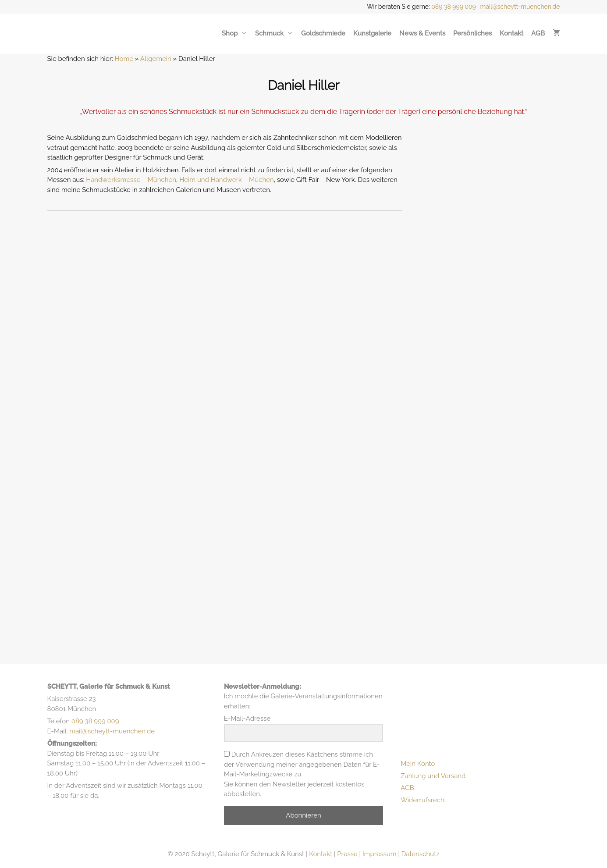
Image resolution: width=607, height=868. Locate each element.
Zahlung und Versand (433, 776)
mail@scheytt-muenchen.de (520, 7)
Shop (234, 33)
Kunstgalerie (372, 33)
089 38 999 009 (454, 7)
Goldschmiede (323, 33)
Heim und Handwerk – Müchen (226, 180)
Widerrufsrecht (424, 800)
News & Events (422, 33)
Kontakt (511, 33)
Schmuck (274, 33)
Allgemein (156, 59)
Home (124, 59)
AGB (538, 33)
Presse (347, 854)
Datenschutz (421, 854)
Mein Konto (418, 764)
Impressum (380, 854)
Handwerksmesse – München (131, 180)
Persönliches (472, 33)
